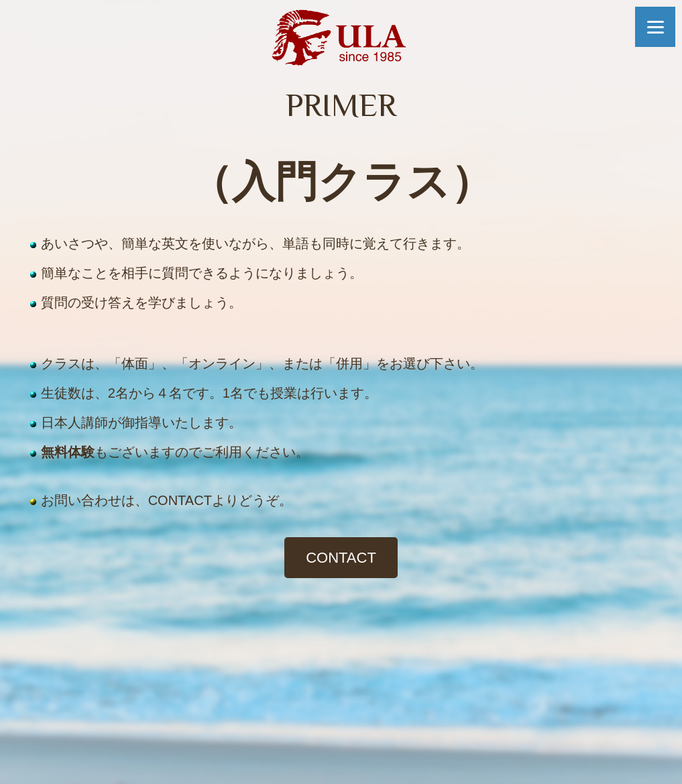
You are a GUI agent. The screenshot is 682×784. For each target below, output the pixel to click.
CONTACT (341, 558)
